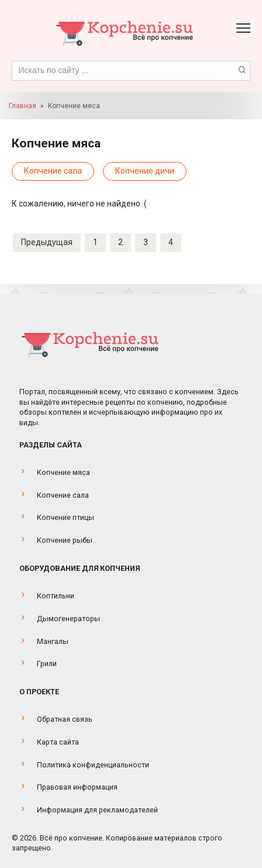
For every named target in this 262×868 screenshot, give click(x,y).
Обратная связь (65, 719)
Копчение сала (53, 171)
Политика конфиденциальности (93, 765)
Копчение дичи (145, 171)
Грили (47, 664)
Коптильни (56, 596)
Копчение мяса (63, 472)
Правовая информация (77, 787)
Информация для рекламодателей (97, 810)
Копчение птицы (65, 517)
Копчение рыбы (65, 540)
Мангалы (53, 641)
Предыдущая (47, 242)
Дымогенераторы (68, 619)
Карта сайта (58, 742)
